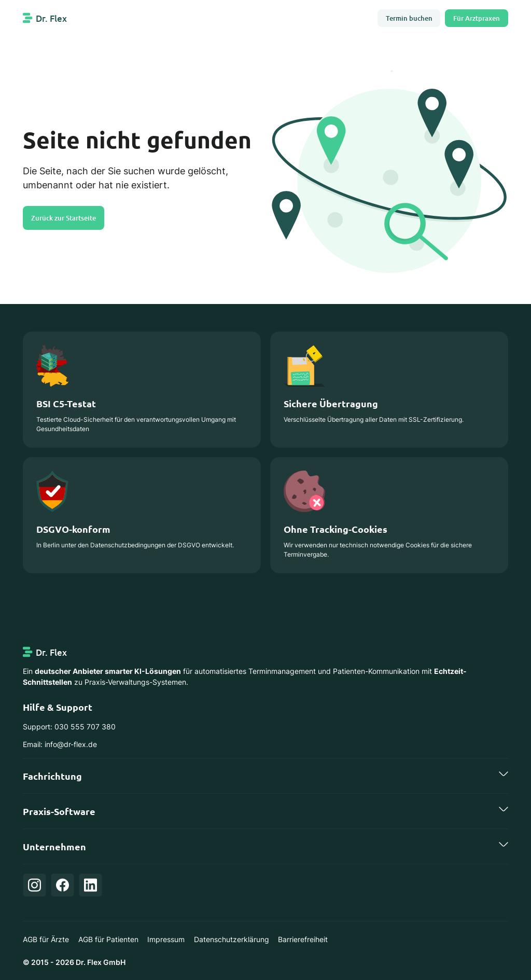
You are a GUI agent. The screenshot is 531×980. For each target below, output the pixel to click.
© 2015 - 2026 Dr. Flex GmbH (74, 962)
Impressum (166, 939)
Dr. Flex (51, 18)
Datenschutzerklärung (232, 939)
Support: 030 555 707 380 (69, 727)
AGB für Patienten (108, 939)
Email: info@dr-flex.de (60, 744)
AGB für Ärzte (46, 939)
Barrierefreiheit (303, 939)
